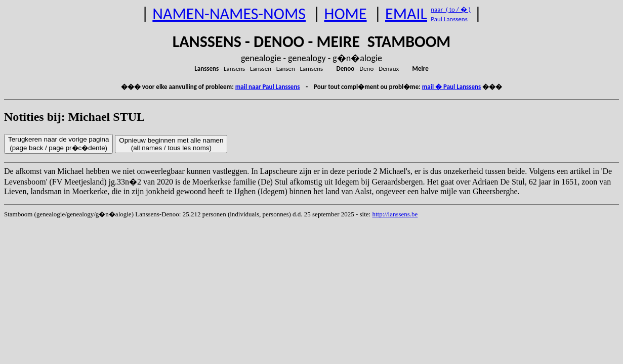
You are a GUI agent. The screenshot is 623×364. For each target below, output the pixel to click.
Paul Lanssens (449, 19)
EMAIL (406, 14)
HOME (345, 14)
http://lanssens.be (395, 214)
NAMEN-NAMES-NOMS (229, 14)
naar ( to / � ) (450, 9)
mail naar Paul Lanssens (268, 87)
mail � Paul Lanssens (451, 87)
